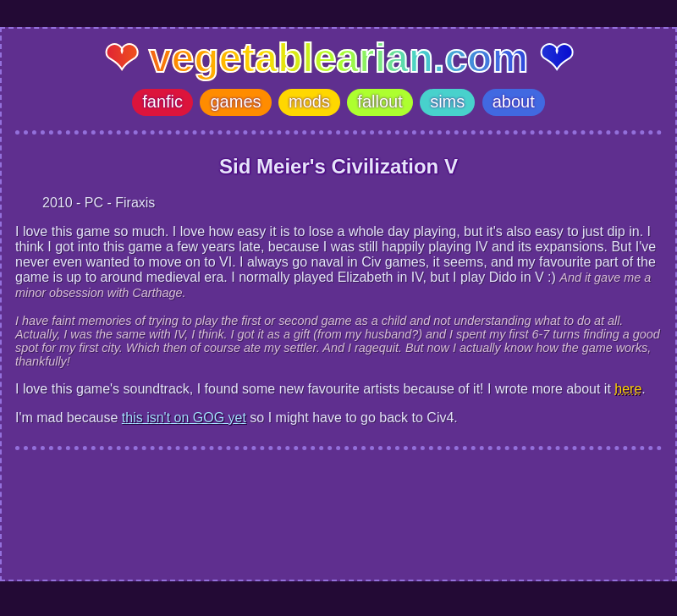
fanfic (162, 102)
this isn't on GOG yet (184, 418)
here (628, 389)
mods (309, 102)
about (514, 102)
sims (447, 102)
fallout (380, 102)
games (235, 102)
